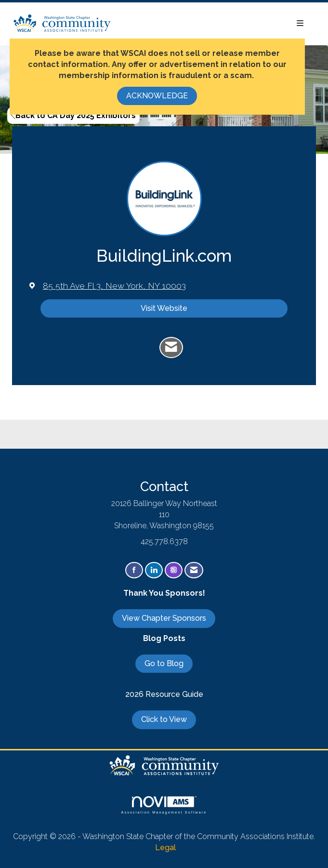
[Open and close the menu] (213, 24)
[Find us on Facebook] (134, 570)
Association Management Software (164, 805)
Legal (165, 848)
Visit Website (164, 308)
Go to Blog (164, 663)
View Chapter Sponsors (164, 618)
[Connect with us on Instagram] (174, 570)
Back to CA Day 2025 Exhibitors (73, 115)
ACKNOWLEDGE (157, 96)
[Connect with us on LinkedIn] (154, 570)
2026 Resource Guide (164, 694)
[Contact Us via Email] (194, 570)
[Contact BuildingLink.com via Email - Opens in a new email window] (171, 347)
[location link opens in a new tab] (114, 286)
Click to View (164, 719)
